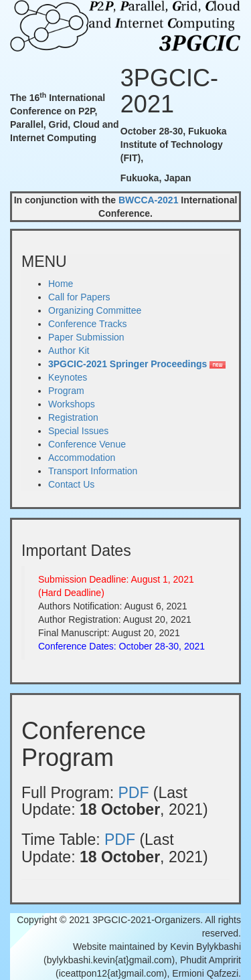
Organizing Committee (95, 310)
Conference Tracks (88, 324)
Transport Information (93, 471)
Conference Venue (87, 444)
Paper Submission (86, 337)
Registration (73, 417)
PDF (133, 793)
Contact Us (71, 484)
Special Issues (78, 431)
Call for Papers (79, 297)
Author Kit (69, 351)
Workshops (72, 404)
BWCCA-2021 (148, 200)
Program (66, 391)
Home (61, 284)
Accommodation (82, 458)
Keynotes (68, 377)
